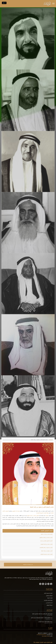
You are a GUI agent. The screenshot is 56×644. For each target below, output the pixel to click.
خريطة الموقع (50, 605)
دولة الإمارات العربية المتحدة (43, 513)
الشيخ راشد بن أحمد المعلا (33, 516)
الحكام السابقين (49, 596)
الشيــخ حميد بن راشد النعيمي (47, 544)
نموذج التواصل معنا (46, 636)
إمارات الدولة (50, 598)
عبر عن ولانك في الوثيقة (28, 565)
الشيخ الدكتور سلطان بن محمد (46, 541)
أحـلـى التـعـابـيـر (49, 603)
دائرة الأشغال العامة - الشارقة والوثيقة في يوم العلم (42, 618)
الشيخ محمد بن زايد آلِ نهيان (47, 534)
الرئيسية (51, 440)
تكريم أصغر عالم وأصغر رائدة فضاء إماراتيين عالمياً (42, 614)
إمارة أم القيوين (16, 511)
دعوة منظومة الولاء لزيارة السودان (45, 622)
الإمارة (47, 516)
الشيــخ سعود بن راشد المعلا (47, 551)
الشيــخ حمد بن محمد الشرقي (47, 554)
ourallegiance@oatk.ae (41, 635)
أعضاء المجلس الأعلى (48, 593)
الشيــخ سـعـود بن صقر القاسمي (46, 548)
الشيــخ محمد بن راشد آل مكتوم (46, 538)
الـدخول (4, 3)
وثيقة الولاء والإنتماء (48, 600)
